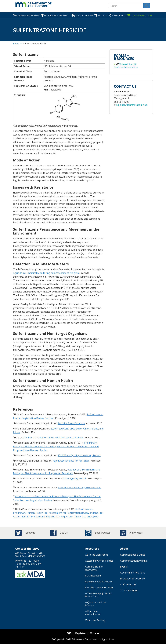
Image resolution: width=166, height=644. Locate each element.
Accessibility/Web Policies (99, 561)
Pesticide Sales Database (71, 423)
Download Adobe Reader (99, 582)
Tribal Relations (129, 590)
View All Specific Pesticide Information (126, 66)
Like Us (64, 533)
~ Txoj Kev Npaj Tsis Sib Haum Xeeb (99, 595)
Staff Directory (128, 585)
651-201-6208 (122, 102)
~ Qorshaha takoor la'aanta (96, 604)
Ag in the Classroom (96, 555)
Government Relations (133, 573)
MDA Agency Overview (133, 579)
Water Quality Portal (74, 479)
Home (16, 44)
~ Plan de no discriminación (93, 613)
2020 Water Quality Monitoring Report (79, 455)
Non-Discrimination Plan (99, 588)
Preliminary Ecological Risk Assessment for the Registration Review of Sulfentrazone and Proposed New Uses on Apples (56, 446)
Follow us (30, 533)
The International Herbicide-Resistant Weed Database (53, 438)
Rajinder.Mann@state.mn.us (132, 105)
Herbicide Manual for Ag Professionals (79, 487)
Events (124, 567)
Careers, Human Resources (94, 568)
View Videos (136, 533)
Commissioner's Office (133, 555)
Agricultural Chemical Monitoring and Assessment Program (46, 273)
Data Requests (93, 576)
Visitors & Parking (95, 620)
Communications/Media (133, 561)
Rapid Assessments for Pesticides (71, 461)
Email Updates (102, 533)
